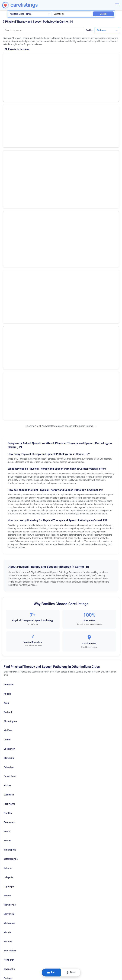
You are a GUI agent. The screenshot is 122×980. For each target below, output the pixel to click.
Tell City (8, 778)
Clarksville (9, 521)
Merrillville (9, 677)
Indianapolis (10, 613)
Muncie (7, 696)
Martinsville (10, 668)
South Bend (10, 769)
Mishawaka (9, 686)
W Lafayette (10, 796)
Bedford (8, 475)
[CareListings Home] (28, 5)
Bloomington (10, 485)
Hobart (7, 604)
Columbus (9, 530)
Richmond (9, 751)
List (51, 973)
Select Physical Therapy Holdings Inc (29, 97)
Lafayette (8, 640)
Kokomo (8, 631)
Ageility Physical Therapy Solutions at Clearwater (37, 116)
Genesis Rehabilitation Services (26, 78)
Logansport (10, 650)
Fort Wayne (9, 567)
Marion (7, 659)
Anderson (9, 448)
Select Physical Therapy (21, 174)
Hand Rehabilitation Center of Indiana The (32, 135)
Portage (8, 741)
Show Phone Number (95, 58)
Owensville (9, 732)
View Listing (95, 64)
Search (103, 14)
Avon (6, 466)
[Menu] (117, 5)
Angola (7, 457)
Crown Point (10, 540)
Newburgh (9, 723)
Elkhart (7, 549)
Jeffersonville (11, 622)
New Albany (10, 714)
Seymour (8, 760)
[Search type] (30, 14)
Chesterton (9, 512)
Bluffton (8, 494)
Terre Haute (10, 787)
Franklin (8, 576)
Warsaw (8, 806)
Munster (8, 705)
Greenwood (9, 585)
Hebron (7, 595)
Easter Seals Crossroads (21, 154)
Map (70, 973)
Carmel (7, 503)
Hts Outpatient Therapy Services (26, 59)
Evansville (9, 558)
